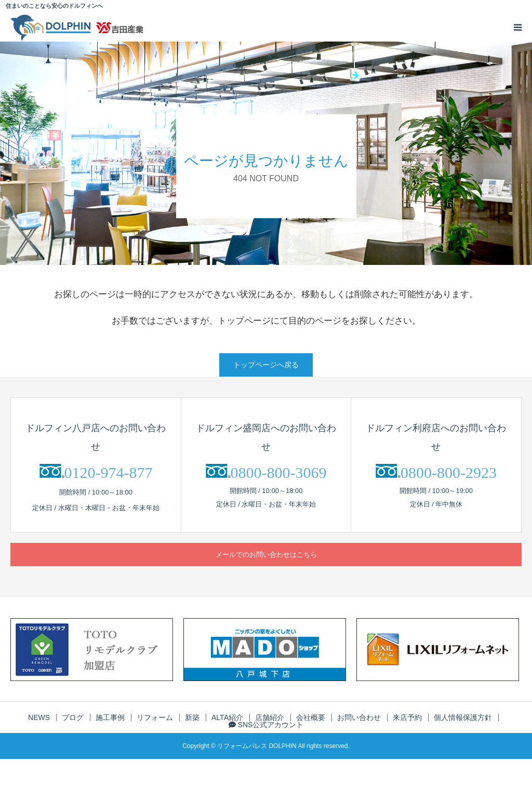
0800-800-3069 (279, 472)
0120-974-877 (109, 472)
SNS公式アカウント (266, 725)
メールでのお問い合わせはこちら (266, 555)
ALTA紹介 (227, 717)
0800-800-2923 (449, 472)
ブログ (73, 717)
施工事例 (110, 717)
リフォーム (155, 717)
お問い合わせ (359, 717)
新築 (192, 717)
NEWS (39, 717)
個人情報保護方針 (463, 717)
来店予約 (407, 717)
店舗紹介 (270, 717)
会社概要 (311, 717)
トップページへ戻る (266, 365)
